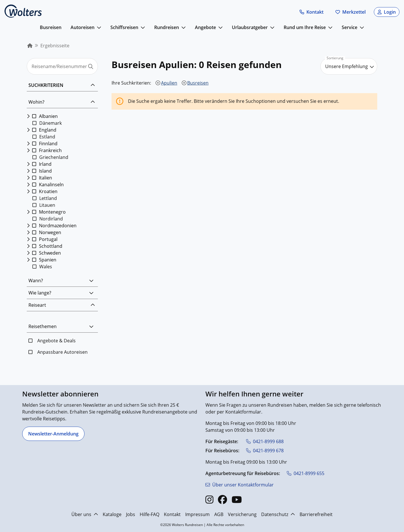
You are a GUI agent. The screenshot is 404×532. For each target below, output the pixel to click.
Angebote (205, 27)
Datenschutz (278, 514)
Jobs (131, 514)
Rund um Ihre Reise (305, 27)
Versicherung (242, 514)
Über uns (85, 514)
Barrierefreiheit (316, 514)
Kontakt (172, 514)
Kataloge (112, 514)
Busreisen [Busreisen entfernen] (198, 83)
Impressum (197, 514)
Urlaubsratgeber (250, 27)
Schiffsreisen (124, 27)
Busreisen (51, 27)
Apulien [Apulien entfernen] (169, 83)
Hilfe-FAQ (150, 514)
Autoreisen (83, 27)
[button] (312, 12)
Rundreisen (167, 27)
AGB (219, 514)
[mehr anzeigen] (99, 27)
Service (350, 27)
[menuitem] (30, 46)
